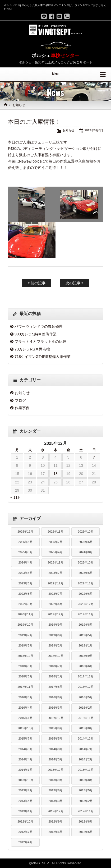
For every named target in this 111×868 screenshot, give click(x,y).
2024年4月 (25, 562)
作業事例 (22, 408)
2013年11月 (85, 770)
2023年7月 (55, 573)
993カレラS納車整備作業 (36, 334)
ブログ (20, 400)
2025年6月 (85, 542)
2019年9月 (55, 625)
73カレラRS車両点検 (32, 349)
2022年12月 (55, 583)
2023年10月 (85, 562)
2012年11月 (85, 811)
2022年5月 (25, 604)
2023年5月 (25, 583)
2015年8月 (85, 728)
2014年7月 (85, 749)
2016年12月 (85, 687)
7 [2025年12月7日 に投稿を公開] (94, 457)
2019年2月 (55, 645)
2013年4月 (25, 801)
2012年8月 (85, 821)
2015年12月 (55, 718)
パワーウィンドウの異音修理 (39, 326)
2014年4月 (25, 759)
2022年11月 (85, 583)
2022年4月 (55, 604)
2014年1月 (25, 770)
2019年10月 (25, 625)
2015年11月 (85, 718)
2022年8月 (25, 594)
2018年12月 (25, 656)
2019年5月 (85, 635)
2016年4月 (25, 708)
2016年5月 (85, 697)
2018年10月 (55, 656)
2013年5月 (85, 790)
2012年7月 (25, 832)
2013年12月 (55, 770)
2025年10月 (85, 532)
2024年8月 (85, 552)
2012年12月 (55, 811)
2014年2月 (85, 759)
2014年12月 (85, 738)
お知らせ (19, 105)
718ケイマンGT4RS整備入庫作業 (43, 357)
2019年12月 (55, 614)
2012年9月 (55, 821)
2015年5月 (55, 738)
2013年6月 (55, 790)
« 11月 (16, 497)
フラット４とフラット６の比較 (40, 341)
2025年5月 (25, 552)
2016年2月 (85, 708)
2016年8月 (25, 697)
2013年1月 (25, 811)
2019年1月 (85, 645)
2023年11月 (55, 562)
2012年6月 (55, 832)
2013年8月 (85, 780)
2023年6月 (85, 573)
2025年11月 (55, 532)
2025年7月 (55, 542)
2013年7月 (25, 790)
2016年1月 (25, 718)
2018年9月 (85, 656)
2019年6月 (55, 635)
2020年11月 (25, 614)
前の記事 (36, 283)
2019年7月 (25, 635)
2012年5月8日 (94, 130)
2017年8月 (55, 687)
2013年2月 (85, 801)
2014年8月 (55, 749)
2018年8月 (25, 666)
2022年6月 (85, 594)
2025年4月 (55, 552)
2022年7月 (55, 594)
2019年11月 (85, 614)
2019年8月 (85, 625)
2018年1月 (55, 676)
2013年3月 (55, 801)
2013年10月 (25, 780)
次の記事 (75, 283)
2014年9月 (25, 749)
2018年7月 (55, 666)
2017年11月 (25, 687)
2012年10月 (25, 821)
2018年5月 (25, 676)
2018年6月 (85, 666)
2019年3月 (25, 645)
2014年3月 (55, 759)
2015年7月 (25, 738)
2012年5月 (85, 832)
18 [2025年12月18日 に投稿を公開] (55, 474)
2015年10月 (25, 728)
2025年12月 (25, 532)
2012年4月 (25, 842)
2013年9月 (55, 780)
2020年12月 (85, 604)
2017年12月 (85, 676)
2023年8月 (25, 573)
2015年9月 (55, 728)
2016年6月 (55, 697)
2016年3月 (55, 708)
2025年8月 (25, 542)
